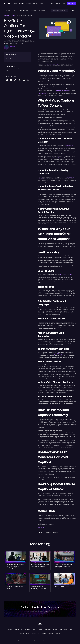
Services (10, 630)
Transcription (33, 11)
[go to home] (40, 625)
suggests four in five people (57, 158)
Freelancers (64, 630)
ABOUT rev (27, 630)
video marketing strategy (52, 64)
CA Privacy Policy (40, 640)
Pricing (35, 630)
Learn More (41, 527)
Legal (15, 11)
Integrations (18, 630)
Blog (40, 630)
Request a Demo (60, 4)
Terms (28, 640)
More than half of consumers (64, 90)
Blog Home (9, 11)
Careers (55, 630)
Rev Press (13, 46)
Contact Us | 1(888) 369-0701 (63, 640)
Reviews (53, 640)
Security (23, 640)
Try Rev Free (72, 4)
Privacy (33, 640)
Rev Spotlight (42, 11)
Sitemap (48, 640)
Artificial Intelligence (23, 11)
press (71, 630)
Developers (48, 630)
